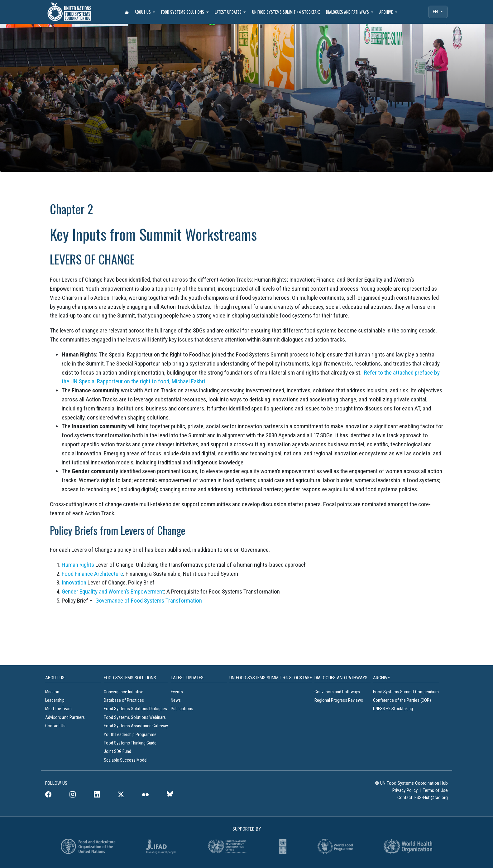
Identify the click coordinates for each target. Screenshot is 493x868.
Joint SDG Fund (117, 752)
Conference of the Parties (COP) (402, 700)
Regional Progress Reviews (339, 700)
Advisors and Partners (65, 718)
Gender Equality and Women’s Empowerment (113, 592)
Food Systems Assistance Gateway (136, 726)
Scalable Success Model (126, 760)
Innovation (74, 582)
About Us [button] (143, 12)
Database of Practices (124, 700)
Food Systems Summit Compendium (406, 692)
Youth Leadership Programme (130, 735)
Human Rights (78, 565)
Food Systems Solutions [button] (183, 12)
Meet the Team (58, 709)
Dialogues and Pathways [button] (348, 12)
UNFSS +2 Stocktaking (393, 709)
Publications (182, 709)
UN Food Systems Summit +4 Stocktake (286, 12)
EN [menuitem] (436, 12)
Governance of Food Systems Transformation (149, 601)
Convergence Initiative (124, 692)
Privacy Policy (406, 790)
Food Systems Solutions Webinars (135, 718)
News (176, 700)
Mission (52, 692)
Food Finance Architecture (92, 574)
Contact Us (55, 726)
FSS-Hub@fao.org (431, 798)
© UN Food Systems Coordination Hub (411, 783)
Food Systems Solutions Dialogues (135, 709)
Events (177, 692)
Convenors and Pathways (337, 692)
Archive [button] (386, 12)
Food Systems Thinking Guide (131, 743)
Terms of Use (435, 790)
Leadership (55, 700)
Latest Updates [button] (229, 12)
